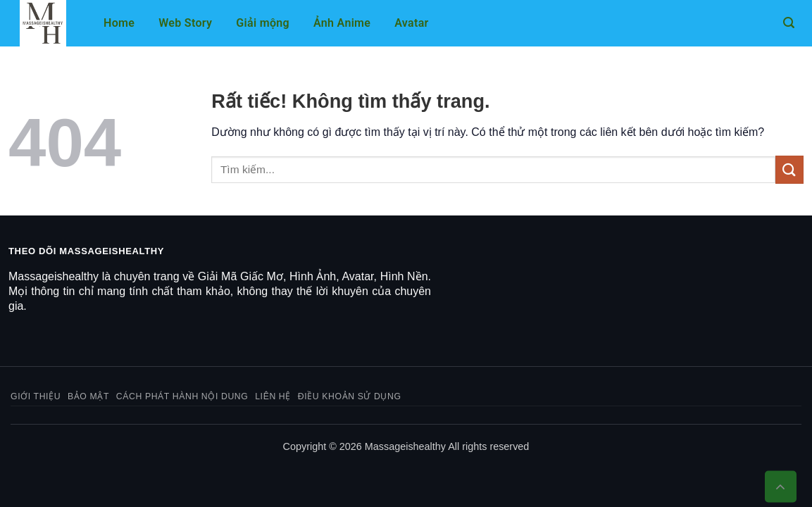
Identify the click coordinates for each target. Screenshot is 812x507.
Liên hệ (273, 396)
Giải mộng (263, 23)
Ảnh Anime (342, 23)
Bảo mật (88, 396)
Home (119, 23)
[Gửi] (789, 169)
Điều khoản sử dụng (350, 396)
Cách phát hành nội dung (182, 396)
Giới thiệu (36, 396)
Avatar (411, 23)
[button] (789, 23)
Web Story (185, 23)
